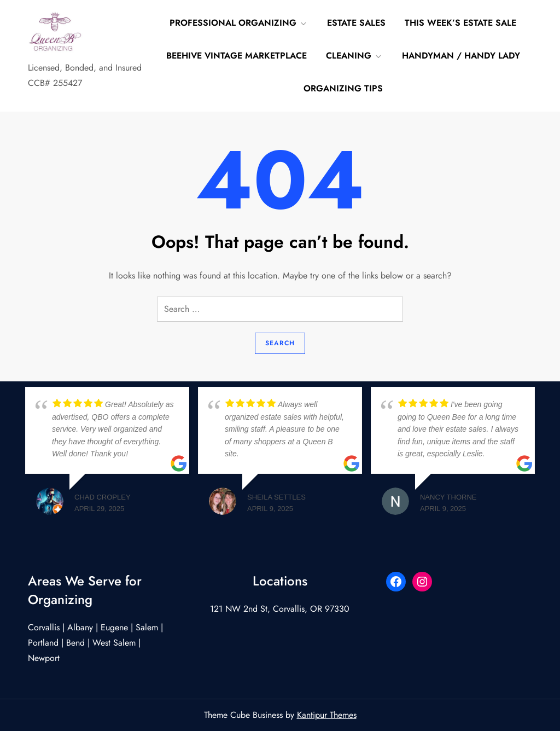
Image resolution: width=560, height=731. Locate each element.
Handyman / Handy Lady (461, 56)
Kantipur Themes (327, 715)
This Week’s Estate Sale (460, 23)
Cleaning (354, 56)
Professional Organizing (239, 23)
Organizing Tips (343, 88)
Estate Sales (356, 23)
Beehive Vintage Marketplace (237, 56)
